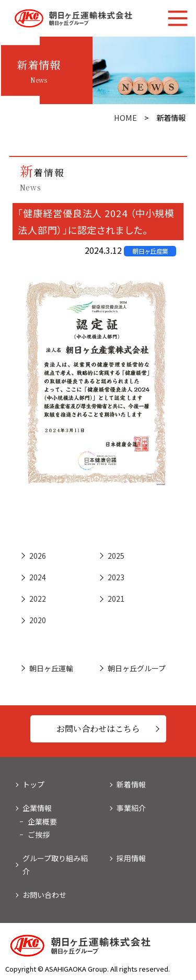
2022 (38, 599)
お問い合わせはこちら (98, 729)
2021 (116, 599)
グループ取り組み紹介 (55, 865)
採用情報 (131, 858)
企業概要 (42, 821)
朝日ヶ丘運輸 (51, 668)
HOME (125, 117)
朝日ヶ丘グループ (137, 668)
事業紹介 (131, 808)
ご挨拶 (39, 835)
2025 (116, 556)
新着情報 (131, 784)
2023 (116, 577)
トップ (33, 784)
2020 (38, 620)
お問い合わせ (44, 895)
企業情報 (37, 808)
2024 (38, 577)
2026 (38, 556)
